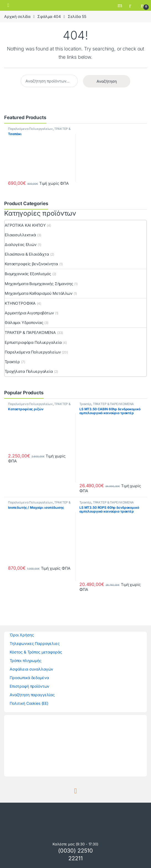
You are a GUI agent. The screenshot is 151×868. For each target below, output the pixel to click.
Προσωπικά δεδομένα (29, 678)
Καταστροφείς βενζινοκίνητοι (31, 264)
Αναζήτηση (107, 81)
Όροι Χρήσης (22, 635)
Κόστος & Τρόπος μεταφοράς (36, 652)
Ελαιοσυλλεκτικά (20, 235)
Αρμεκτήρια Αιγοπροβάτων (29, 313)
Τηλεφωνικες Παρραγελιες (35, 643)
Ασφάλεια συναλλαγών (31, 669)
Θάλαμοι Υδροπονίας (24, 322)
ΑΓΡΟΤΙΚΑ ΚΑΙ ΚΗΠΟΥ (25, 225)
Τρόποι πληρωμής (26, 661)
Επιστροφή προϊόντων (29, 686)
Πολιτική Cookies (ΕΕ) (29, 703)
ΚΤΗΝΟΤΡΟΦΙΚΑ (20, 303)
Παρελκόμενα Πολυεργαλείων (30, 129)
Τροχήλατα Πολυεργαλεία (29, 371)
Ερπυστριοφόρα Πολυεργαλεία (33, 342)
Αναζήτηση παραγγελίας (32, 695)
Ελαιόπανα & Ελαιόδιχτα (27, 254)
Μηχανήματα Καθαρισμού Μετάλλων (39, 293)
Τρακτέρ (12, 362)
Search (121, 5)
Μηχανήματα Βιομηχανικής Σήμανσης (39, 284)
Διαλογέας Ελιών (21, 244)
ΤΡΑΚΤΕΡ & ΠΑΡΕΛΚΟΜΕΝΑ (30, 332)
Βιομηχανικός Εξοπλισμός (28, 274)
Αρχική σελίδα (17, 16)
